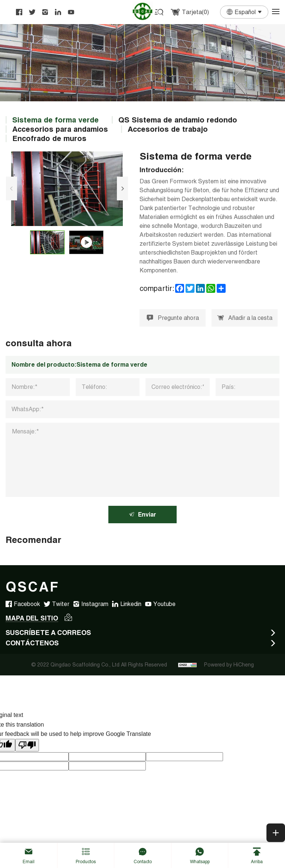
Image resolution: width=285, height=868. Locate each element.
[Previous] (11, 189)
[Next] (123, 189)
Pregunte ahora (173, 318)
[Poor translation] (27, 746)
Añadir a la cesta (245, 318)
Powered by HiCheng (229, 665)
